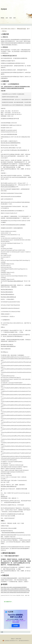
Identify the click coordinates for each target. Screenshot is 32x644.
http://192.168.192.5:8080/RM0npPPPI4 (11, 143)
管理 (14, 18)
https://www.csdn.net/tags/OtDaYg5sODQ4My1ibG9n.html (15, 592)
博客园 (2, 18)
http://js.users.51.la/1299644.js (8, 187)
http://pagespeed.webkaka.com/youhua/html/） (13, 532)
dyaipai (4, 9)
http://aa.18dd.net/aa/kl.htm (7, 185)
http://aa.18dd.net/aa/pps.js (7, 294)
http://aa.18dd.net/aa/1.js (7, 289)
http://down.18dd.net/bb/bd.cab (15, 281)
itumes (14, 595)
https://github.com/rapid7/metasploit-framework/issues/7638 (15, 591)
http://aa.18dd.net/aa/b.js (7, 292)
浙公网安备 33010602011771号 (10, 641)
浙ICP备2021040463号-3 (24, 641)
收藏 (26, 595)
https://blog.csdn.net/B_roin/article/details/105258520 (14, 587)
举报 (28, 595)
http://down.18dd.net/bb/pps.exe (9, 486)
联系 (11, 18)
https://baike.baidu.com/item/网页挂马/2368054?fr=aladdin (15, 589)
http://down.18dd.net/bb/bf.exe (8, 346)
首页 (7, 18)
